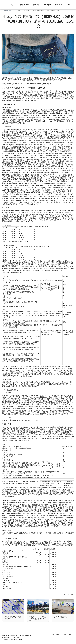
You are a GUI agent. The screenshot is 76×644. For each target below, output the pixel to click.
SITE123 (8, 639)
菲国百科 (9, 11)
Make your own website (17, 639)
